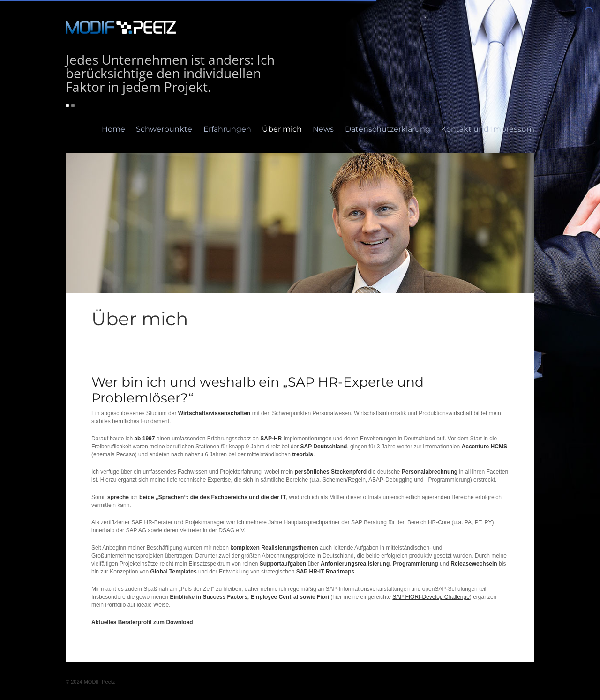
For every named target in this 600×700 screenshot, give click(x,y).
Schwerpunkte (164, 129)
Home (113, 129)
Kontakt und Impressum (488, 129)
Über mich (282, 129)
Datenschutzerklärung (388, 129)
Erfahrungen (227, 129)
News (323, 129)
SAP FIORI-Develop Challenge (431, 597)
